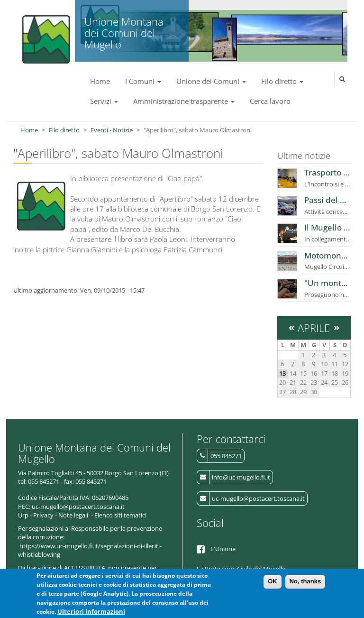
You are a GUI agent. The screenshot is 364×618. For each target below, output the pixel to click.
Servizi (104, 101)
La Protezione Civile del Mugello (241, 569)
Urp (23, 515)
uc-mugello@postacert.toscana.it (258, 498)
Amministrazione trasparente (184, 101)
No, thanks (305, 584)
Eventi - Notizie (112, 130)
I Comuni (143, 81)
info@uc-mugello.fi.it (241, 477)
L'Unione (223, 549)
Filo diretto (282, 81)
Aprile (314, 328)
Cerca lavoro (270, 101)
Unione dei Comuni (211, 81)
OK (273, 584)
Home (100, 81)
